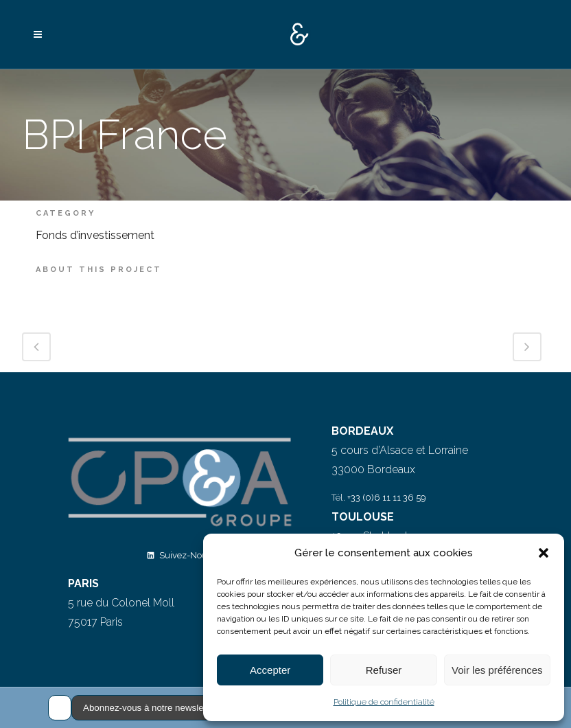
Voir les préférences (497, 670)
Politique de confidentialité (384, 702)
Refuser (384, 670)
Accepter (270, 670)
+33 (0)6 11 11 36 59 (387, 498)
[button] (544, 553)
